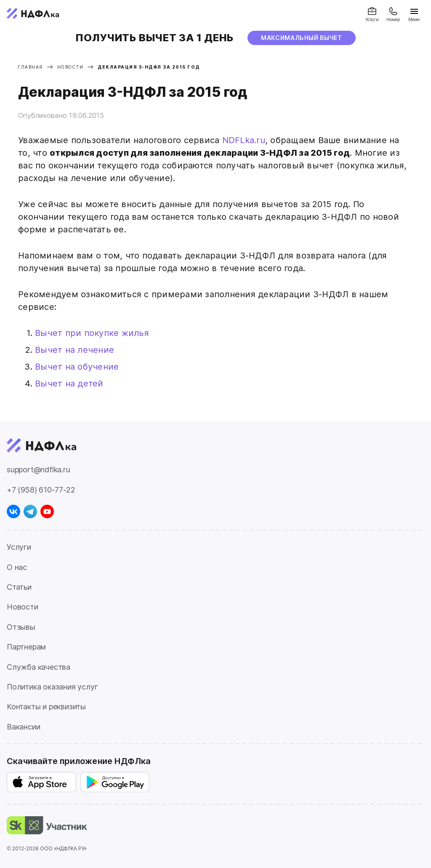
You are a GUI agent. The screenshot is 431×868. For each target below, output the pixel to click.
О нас (17, 567)
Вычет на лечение (74, 350)
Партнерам (26, 647)
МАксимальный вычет (302, 38)
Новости (23, 607)
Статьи (19, 587)
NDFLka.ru (244, 140)
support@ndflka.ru (39, 470)
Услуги (19, 547)
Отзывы (21, 627)
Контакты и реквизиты (46, 707)
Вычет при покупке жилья (92, 333)
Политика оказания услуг (52, 687)
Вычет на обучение (77, 367)
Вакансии (23, 727)
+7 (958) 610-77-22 (41, 490)
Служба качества (39, 667)
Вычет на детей (69, 383)
